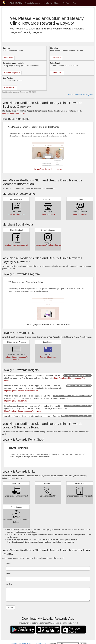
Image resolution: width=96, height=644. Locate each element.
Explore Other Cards (48, 357)
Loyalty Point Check (51, 3)
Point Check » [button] (57, 73)
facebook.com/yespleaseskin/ (16, 245)
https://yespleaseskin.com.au (14, 113)
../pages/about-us (48, 214)
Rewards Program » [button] (12, 73)
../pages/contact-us (80, 214)
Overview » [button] (9, 58)
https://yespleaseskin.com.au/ (16, 401)
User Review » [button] (10, 88)
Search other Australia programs (80, 95)
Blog (75, 3)
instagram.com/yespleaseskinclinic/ (48, 245)
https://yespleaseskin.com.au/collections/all (21, 391)
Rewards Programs (32, 3)
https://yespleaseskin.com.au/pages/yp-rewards (23, 411)
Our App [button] (66, 3)
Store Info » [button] (56, 58)
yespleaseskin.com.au (16, 214)
